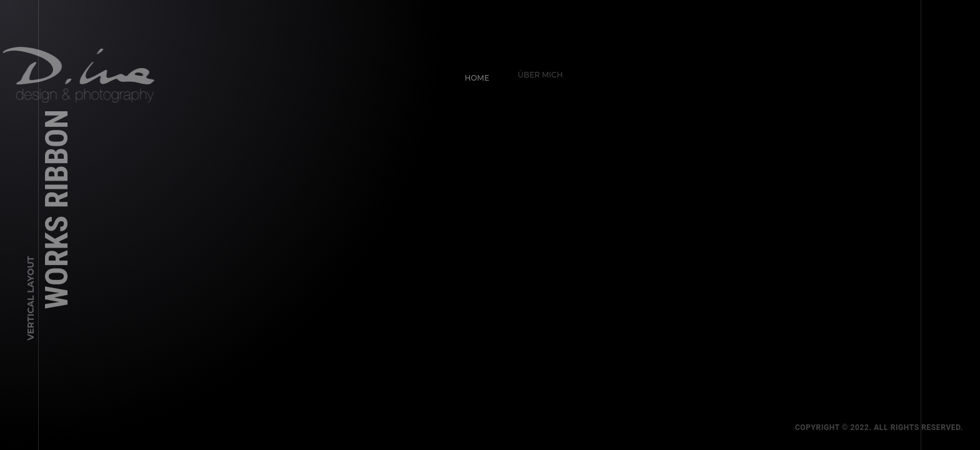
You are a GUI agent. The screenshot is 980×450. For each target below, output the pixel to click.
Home (472, 73)
